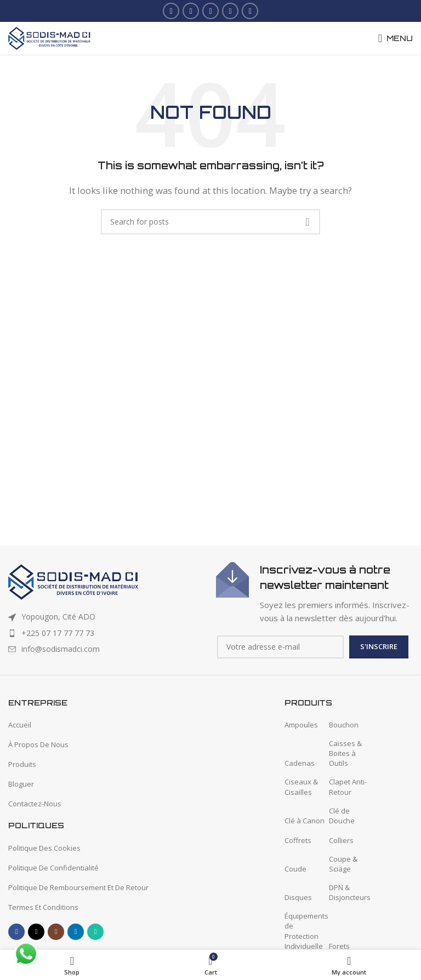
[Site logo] (49, 37)
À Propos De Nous (38, 744)
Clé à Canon (305, 821)
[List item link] (107, 633)
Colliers (341, 840)
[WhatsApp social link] (250, 11)
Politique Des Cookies (44, 848)
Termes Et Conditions (43, 907)
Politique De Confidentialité (53, 868)
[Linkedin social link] (230, 11)
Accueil (20, 725)
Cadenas (300, 763)
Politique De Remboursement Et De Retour (78, 887)
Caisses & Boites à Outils (345, 753)
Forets (339, 946)
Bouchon (344, 725)
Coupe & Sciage (343, 864)
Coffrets (298, 840)
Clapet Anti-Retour (348, 787)
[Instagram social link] (210, 11)
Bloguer (21, 784)
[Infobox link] (314, 593)
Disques (298, 897)
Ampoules (301, 725)
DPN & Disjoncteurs (350, 892)
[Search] (210, 222)
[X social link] (191, 11)
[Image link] (73, 581)
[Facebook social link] (171, 11)
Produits (22, 764)
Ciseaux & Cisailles (301, 787)
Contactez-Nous (35, 804)
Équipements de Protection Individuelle (306, 931)
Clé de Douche (342, 816)
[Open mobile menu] (396, 38)
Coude (295, 869)
